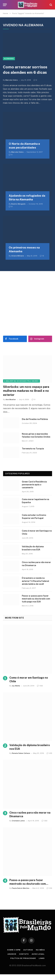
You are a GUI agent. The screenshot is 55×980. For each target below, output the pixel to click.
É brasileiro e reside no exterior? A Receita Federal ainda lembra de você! (35, 581)
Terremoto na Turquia (33, 449)
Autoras (28, 950)
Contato (24, 954)
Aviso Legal (38, 954)
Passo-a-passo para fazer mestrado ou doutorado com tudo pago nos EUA (36, 599)
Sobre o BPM (14, 950)
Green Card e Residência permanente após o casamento (34, 485)
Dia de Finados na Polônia (35, 419)
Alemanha (9, 59)
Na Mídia (40, 950)
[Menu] (5, 5)
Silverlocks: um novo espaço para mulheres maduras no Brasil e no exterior (26, 391)
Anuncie (12, 954)
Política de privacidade (23, 958)
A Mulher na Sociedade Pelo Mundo (21, 381)
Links (42, 958)
